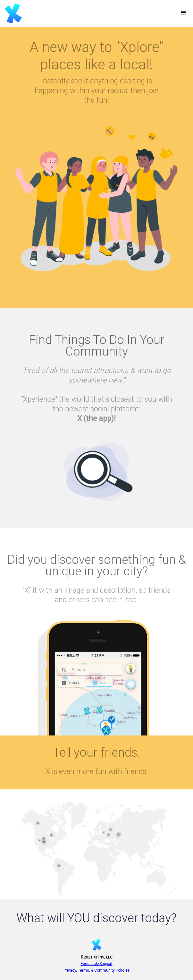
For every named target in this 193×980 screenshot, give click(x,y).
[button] (183, 13)
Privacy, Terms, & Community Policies (97, 970)
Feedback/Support (97, 964)
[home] (12, 13)
